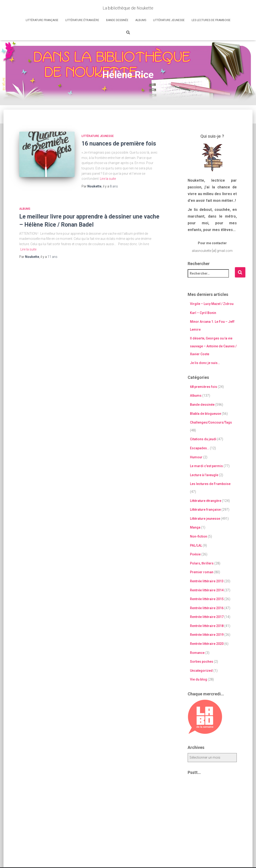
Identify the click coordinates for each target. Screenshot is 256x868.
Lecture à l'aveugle (204, 475)
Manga (195, 527)
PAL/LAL (196, 545)
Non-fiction (199, 536)
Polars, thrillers (202, 563)
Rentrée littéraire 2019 (207, 635)
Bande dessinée (117, 20)
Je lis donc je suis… (205, 363)
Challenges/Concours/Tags (211, 422)
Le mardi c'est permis (206, 466)
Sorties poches (202, 662)
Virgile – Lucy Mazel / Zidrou (212, 304)
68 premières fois (204, 387)
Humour (196, 457)
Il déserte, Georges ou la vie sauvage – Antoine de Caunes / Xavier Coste (213, 346)
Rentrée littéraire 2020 (207, 644)
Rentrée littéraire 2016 (207, 608)
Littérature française (42, 20)
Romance (197, 653)
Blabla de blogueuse (205, 414)
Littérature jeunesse (169, 20)
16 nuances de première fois (119, 144)
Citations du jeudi (203, 439)
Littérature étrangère (82, 20)
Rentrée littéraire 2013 (207, 581)
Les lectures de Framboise (211, 20)
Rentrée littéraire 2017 (207, 617)
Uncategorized (201, 671)
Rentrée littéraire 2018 (207, 626)
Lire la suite (108, 179)
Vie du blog (199, 679)
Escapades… (200, 448)
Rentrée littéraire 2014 (207, 590)
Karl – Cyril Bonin (203, 313)
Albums (141, 20)
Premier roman (202, 572)
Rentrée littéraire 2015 (207, 599)
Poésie (195, 554)
